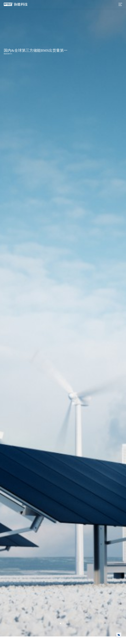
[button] (61, 623)
